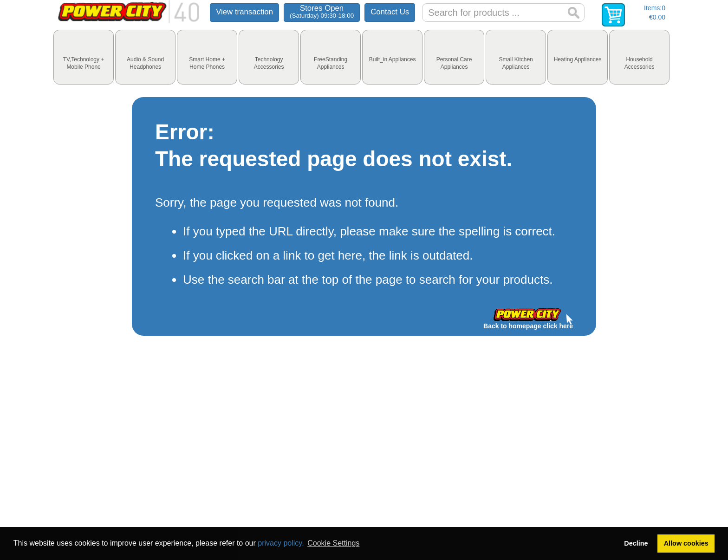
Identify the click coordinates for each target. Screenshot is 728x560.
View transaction (244, 12)
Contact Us (390, 12)
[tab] (84, 57)
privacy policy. (281, 543)
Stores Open (322, 11)
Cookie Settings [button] (333, 543)
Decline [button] (636, 543)
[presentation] (84, 57)
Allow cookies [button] (686, 543)
